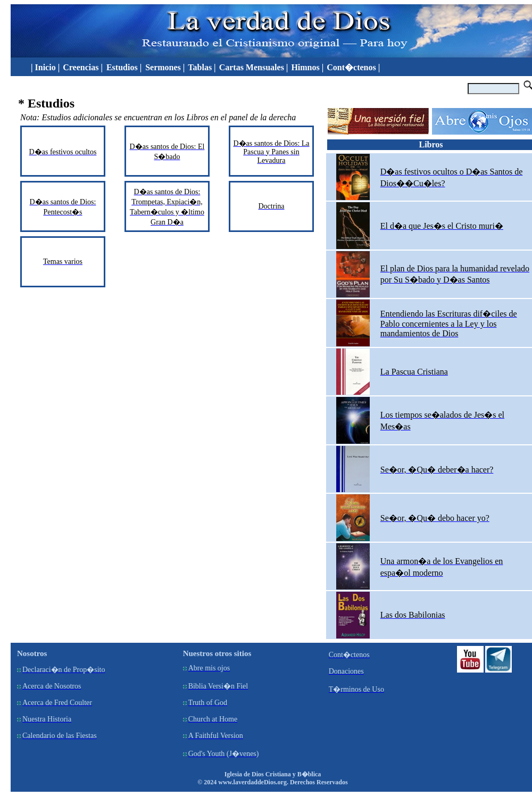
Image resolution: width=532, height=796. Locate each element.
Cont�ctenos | (353, 67)
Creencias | (84, 67)
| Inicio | (43, 67)
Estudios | (125, 67)
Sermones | (165, 67)
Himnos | (307, 67)
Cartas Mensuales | (254, 67)
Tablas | (202, 67)
